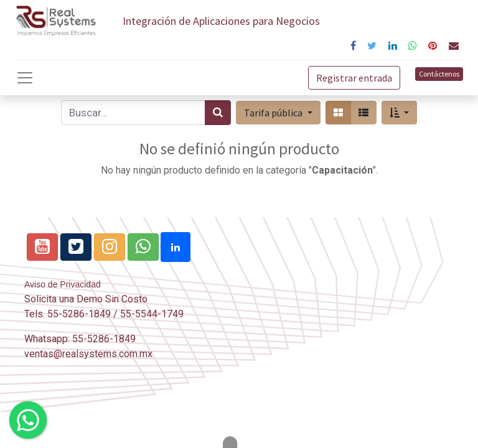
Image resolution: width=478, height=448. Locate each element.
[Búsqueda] (218, 113)
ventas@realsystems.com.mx (88, 354)
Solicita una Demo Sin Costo (86, 299)
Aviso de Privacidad (63, 284)
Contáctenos (439, 74)
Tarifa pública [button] (274, 113)
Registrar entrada (354, 78)
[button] (399, 113)
